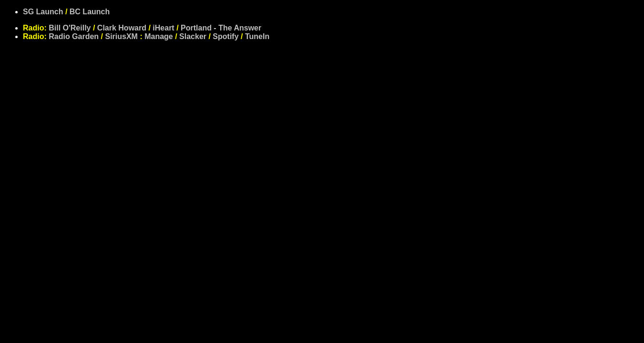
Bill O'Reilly (70, 28)
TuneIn (257, 36)
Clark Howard (122, 28)
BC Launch (90, 12)
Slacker (193, 36)
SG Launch (43, 12)
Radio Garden (74, 36)
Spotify (225, 36)
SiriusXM (121, 36)
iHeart (163, 28)
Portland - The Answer (221, 28)
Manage (159, 36)
